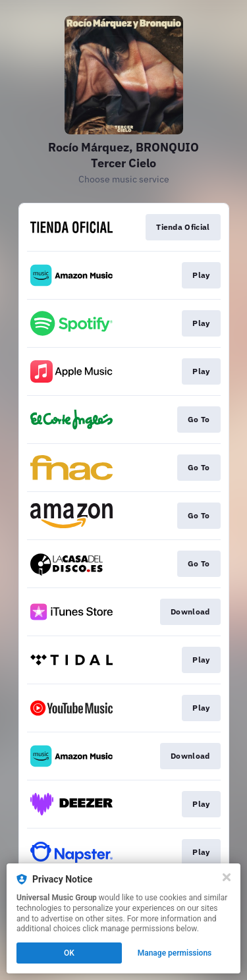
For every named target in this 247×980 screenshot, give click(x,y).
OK (69, 953)
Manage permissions (175, 953)
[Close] (227, 877)
